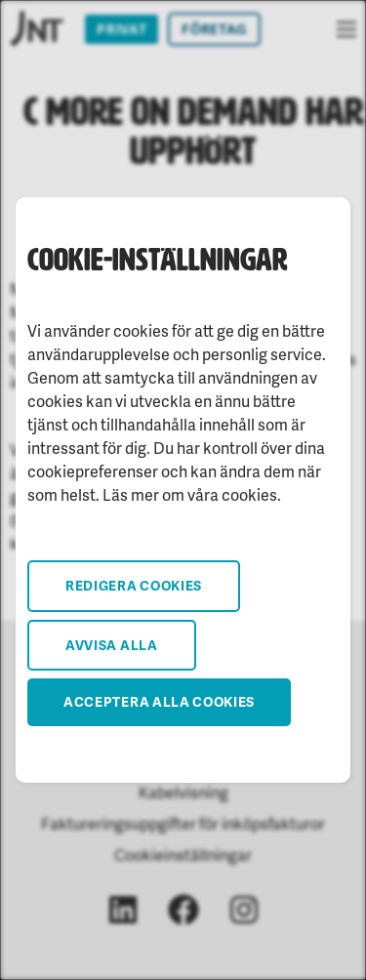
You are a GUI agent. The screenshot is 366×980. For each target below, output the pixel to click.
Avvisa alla (112, 645)
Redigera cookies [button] (134, 585)
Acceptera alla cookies (159, 701)
